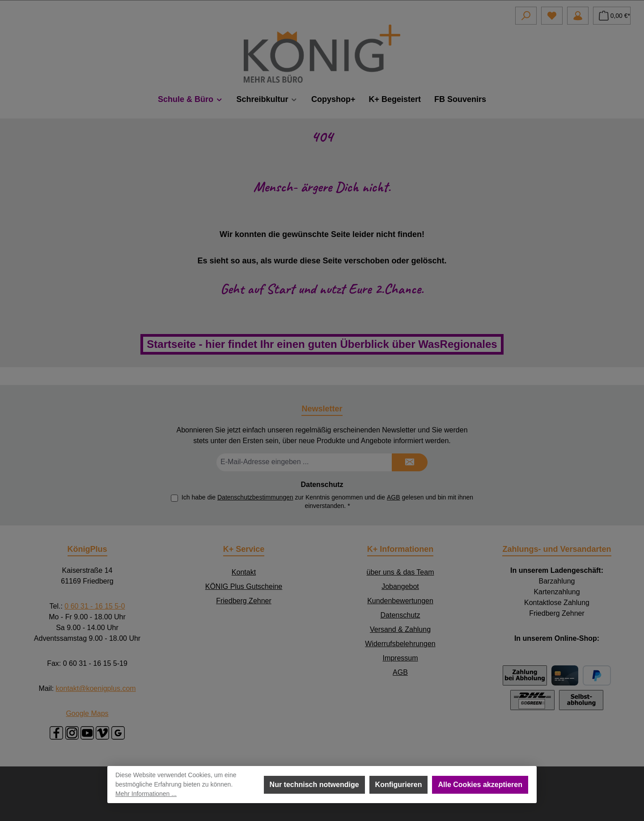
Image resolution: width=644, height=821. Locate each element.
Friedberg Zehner (244, 601)
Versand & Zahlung (400, 629)
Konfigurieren (399, 785)
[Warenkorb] (612, 16)
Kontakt (244, 572)
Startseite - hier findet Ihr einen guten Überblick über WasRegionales (322, 344)
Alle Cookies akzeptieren (480, 785)
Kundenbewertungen (400, 601)
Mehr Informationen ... (146, 794)
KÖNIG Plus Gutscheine (244, 586)
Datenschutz (400, 615)
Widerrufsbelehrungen (400, 644)
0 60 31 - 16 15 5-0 (95, 606)
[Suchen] (526, 16)
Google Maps (87, 713)
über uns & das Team (400, 572)
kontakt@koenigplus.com (96, 688)
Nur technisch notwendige (314, 785)
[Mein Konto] (578, 16)
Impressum (400, 658)
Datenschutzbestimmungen (255, 497)
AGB (394, 497)
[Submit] (410, 462)
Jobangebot (400, 586)
